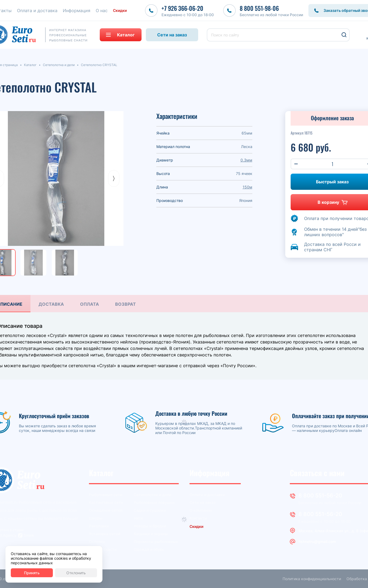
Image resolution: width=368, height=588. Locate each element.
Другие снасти (103, 549)
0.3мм (246, 160)
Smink (29, 535)
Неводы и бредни (150, 526)
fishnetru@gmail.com (317, 541)
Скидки (120, 10)
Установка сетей (105, 534)
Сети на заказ (172, 35)
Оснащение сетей (106, 510)
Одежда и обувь (149, 549)
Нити (138, 518)
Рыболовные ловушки (154, 502)
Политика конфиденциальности (312, 579)
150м (247, 187)
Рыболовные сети (106, 495)
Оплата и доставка (207, 495)
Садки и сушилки (150, 510)
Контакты (198, 518)
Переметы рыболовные (156, 541)
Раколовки (99, 526)
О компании (201, 510)
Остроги (97, 541)
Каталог (30, 65)
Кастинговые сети (106, 502)
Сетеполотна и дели (59, 65)
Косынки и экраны (151, 534)
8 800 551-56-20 (320, 496)
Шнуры (96, 518)
